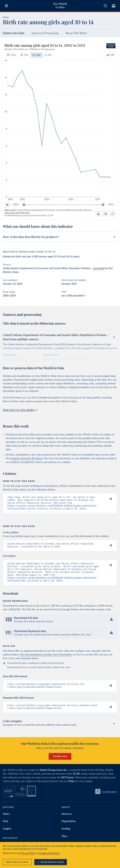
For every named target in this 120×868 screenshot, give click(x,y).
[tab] (12, 55)
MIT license (67, 784)
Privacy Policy (28, 853)
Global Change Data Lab (53, 777)
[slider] (24, 205)
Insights (7, 835)
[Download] (98, 214)
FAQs (71, 788)
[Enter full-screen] (113, 214)
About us (67, 820)
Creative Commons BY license (26, 459)
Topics (6, 820)
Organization (69, 828)
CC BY (51, 216)
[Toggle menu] (6, 6)
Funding (66, 835)
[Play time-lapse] (7, 205)
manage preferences (49, 853)
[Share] (106, 214)
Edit (112, 55)
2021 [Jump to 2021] (111, 205)
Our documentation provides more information (46, 660)
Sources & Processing (45, 33)
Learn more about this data (17, 213)
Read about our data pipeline (20, 410)
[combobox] (105, 6)
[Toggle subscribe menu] (114, 6)
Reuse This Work (76, 33)
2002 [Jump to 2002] (16, 205)
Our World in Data (60, 6)
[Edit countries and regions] (110, 55)
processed (99, 268)
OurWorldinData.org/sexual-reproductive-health (25, 216)
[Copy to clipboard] (107, 499)
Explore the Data (14, 33)
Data (6, 828)
